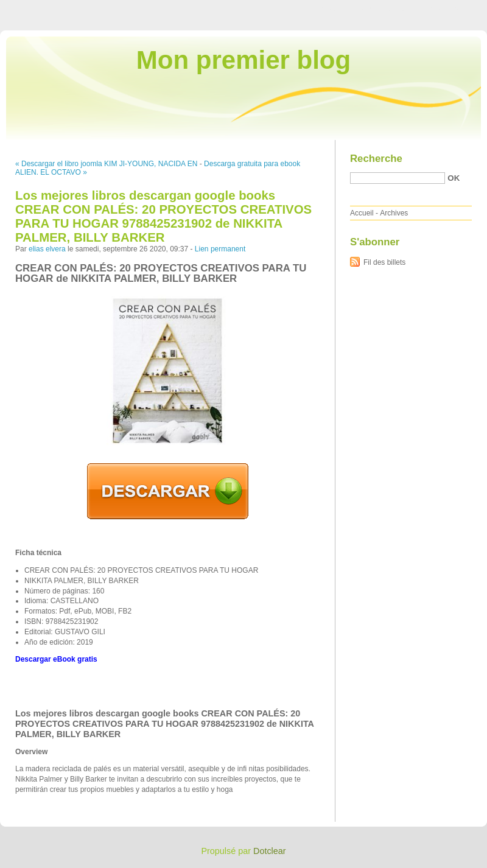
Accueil (362, 213)
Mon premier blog (243, 60)
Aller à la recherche (451, 9)
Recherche (376, 159)
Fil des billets (384, 262)
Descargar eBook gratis (56, 659)
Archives (394, 213)
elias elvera (47, 249)
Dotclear (270, 851)
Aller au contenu (338, 9)
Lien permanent (220, 249)
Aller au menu (391, 9)
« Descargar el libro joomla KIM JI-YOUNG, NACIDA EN (106, 164)
